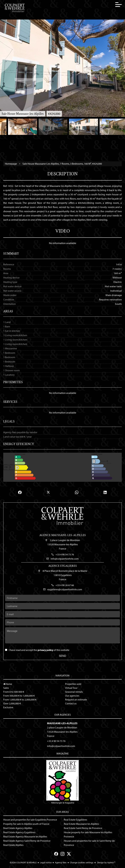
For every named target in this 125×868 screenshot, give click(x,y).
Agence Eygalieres (63, 566)
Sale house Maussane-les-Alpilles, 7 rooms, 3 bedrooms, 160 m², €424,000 (62, 164)
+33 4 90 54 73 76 (65, 554)
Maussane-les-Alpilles (62, 723)
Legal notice (46, 862)
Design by (106, 862)
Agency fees (61, 862)
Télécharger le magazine (62, 782)
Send (62, 656)
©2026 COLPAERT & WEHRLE (23, 862)
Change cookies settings (82, 862)
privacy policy (45, 650)
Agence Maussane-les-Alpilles (63, 535)
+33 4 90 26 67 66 (65, 585)
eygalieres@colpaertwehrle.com (65, 589)
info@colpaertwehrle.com (65, 559)
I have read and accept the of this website (39, 650)
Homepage (11, 164)
